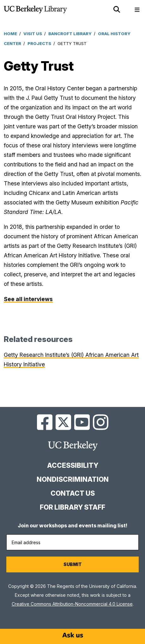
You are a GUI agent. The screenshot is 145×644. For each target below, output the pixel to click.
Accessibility (73, 465)
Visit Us (33, 34)
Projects (39, 43)
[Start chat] (73, 635)
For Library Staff (72, 507)
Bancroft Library (70, 34)
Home (10, 34)
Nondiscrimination (73, 479)
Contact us (73, 493)
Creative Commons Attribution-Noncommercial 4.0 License (72, 604)
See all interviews (28, 299)
